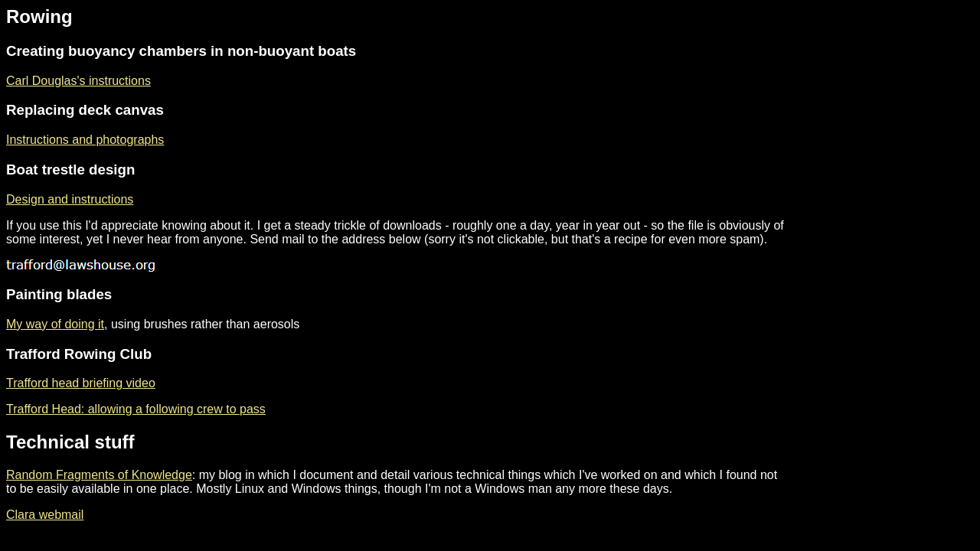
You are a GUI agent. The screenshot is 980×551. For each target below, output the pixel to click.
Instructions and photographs (85, 140)
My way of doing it (55, 324)
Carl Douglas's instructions (78, 81)
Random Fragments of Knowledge (99, 475)
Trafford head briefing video (81, 383)
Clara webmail (45, 515)
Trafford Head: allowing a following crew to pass (136, 409)
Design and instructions (70, 199)
